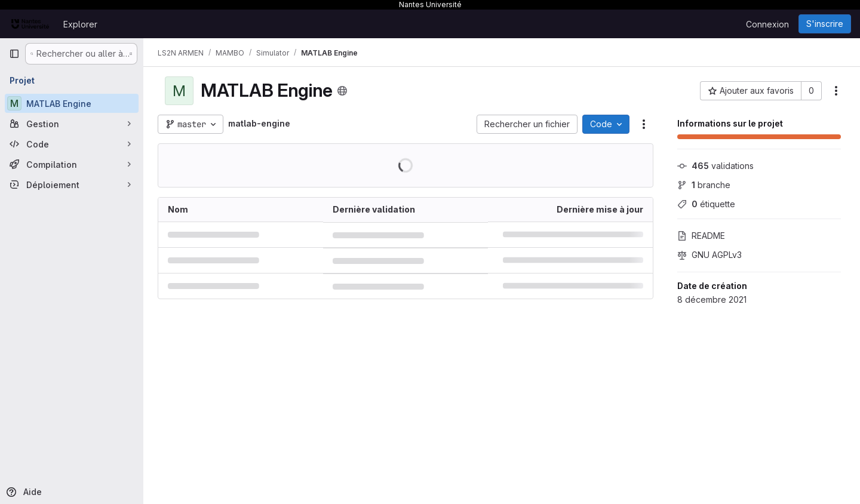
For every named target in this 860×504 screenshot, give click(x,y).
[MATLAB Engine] (72, 103)
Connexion (767, 24)
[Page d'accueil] (30, 24)
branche (704, 185)
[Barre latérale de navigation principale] (14, 54)
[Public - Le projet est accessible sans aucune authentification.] (342, 91)
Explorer (80, 24)
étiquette (706, 204)
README (701, 236)
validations (715, 166)
